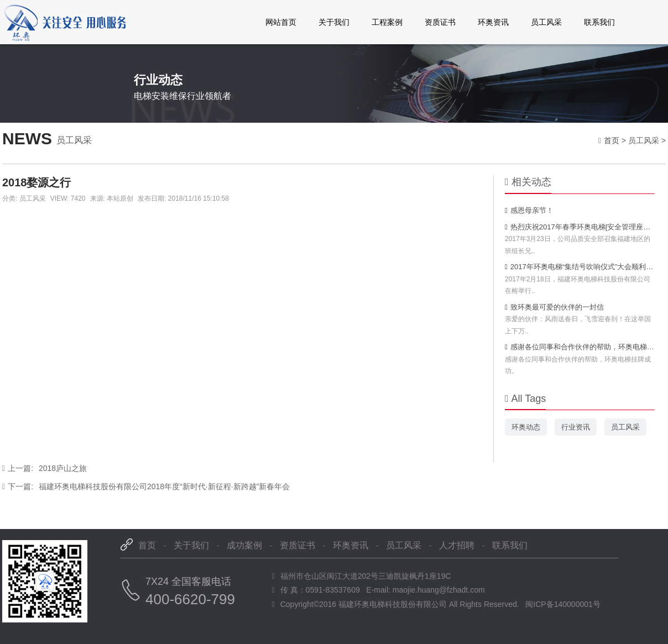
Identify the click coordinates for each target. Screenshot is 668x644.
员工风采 (546, 22)
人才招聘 (457, 545)
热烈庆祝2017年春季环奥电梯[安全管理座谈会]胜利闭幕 (580, 227)
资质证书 (440, 22)
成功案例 (244, 545)
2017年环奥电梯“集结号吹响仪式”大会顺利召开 (580, 267)
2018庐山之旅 (45, 468)
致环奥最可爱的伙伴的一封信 (554, 307)
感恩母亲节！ (529, 210)
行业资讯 (576, 427)
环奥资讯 (493, 22)
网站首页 (281, 22)
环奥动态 (526, 427)
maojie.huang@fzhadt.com (439, 590)
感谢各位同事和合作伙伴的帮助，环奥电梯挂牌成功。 (580, 347)
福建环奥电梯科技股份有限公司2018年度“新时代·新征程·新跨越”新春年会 (146, 486)
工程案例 (387, 22)
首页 (612, 140)
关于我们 (334, 22)
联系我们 (599, 22)
